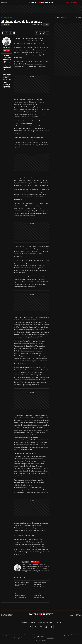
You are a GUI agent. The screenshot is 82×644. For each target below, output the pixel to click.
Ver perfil (7, 50)
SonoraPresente (41, 2)
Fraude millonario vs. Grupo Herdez (40, 595)
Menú (4, 2)
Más (79, 17)
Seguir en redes (35, 562)
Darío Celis (6, 25)
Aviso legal (34, 623)
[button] (37, 33)
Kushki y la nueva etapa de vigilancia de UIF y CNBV (22, 584)
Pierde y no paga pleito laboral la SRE (40, 583)
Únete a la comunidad (71, 3)
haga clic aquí (50, 638)
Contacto (58, 623)
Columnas (46, 25)
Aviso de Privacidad (43, 623)
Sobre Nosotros (25, 623)
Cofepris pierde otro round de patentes (21, 595)
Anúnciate (52, 623)
